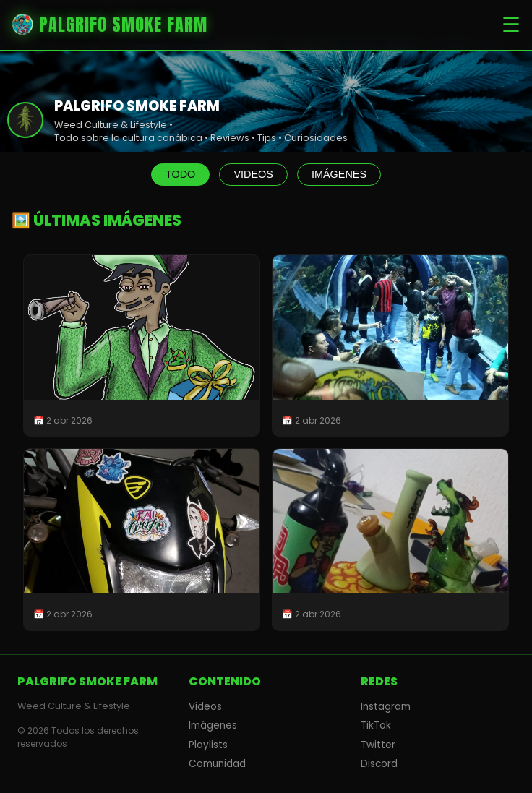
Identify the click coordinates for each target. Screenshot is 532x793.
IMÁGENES (339, 174)
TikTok (376, 725)
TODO (180, 174)
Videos (205, 707)
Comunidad (217, 764)
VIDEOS (253, 174)
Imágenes (213, 725)
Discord (379, 764)
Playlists (208, 745)
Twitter (378, 745)
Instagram (386, 707)
